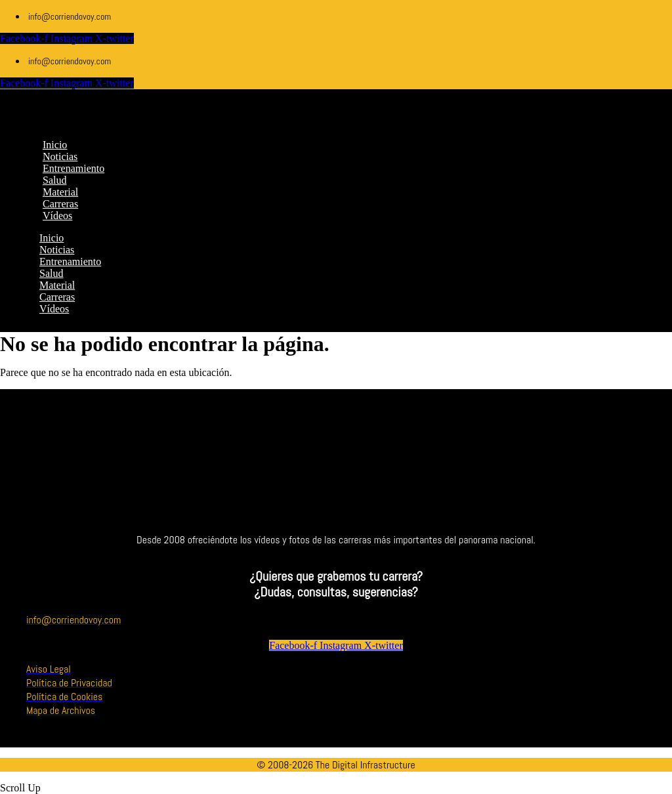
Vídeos (54, 309)
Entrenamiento (70, 261)
